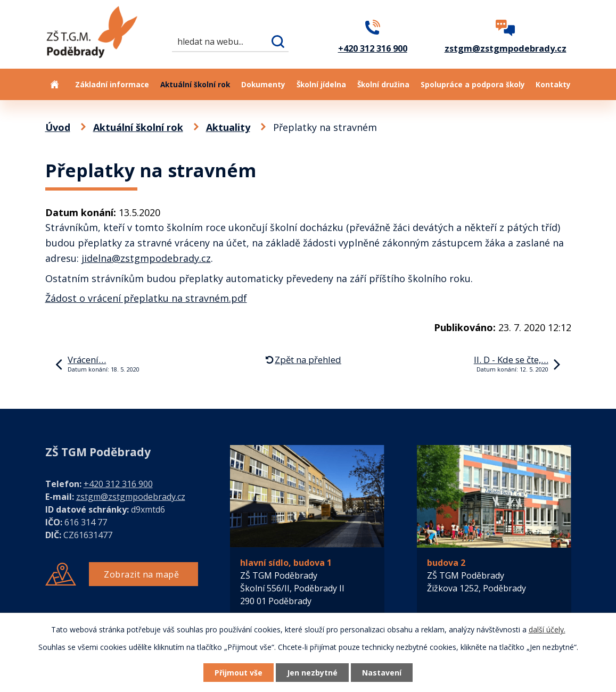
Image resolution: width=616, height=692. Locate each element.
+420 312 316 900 (118, 484)
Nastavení (382, 673)
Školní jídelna (321, 85)
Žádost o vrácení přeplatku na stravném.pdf (146, 298)
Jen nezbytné (312, 673)
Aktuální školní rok (195, 85)
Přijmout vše (239, 673)
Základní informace (112, 85)
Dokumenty (263, 85)
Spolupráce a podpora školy (473, 85)
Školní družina (383, 85)
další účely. (547, 629)
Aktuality (228, 127)
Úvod (55, 84)
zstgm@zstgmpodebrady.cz (131, 497)
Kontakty (553, 85)
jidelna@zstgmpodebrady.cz (146, 258)
